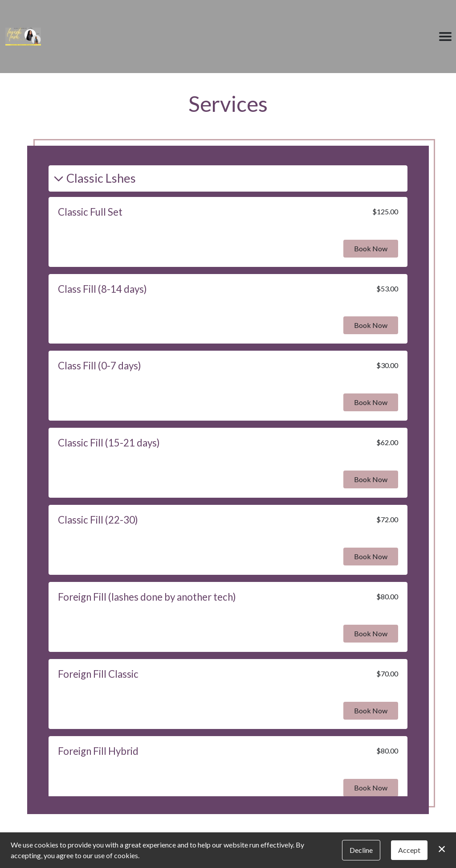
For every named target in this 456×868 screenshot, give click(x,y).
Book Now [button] (371, 248)
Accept (409, 850)
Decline (361, 850)
